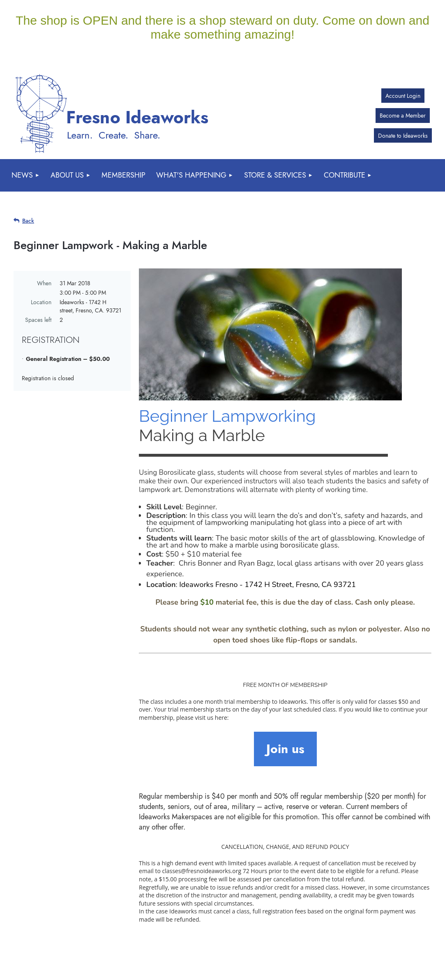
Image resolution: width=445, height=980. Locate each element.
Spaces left (38, 320)
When (44, 283)
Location (41, 302)
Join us (285, 749)
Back (28, 221)
